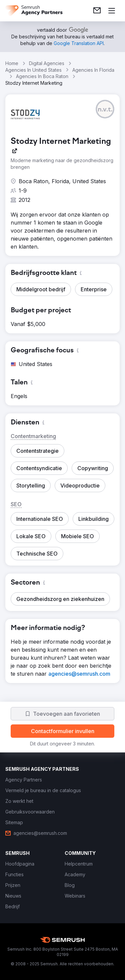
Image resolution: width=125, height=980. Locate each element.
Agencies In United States (33, 70)
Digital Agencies (47, 63)
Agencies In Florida (93, 70)
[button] (105, 109)
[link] (97, 11)
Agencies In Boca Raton (42, 76)
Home (12, 63)
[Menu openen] (112, 11)
